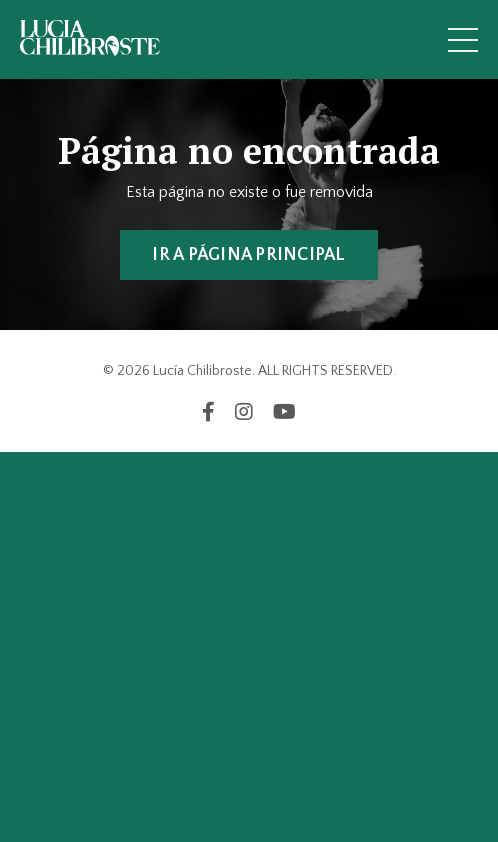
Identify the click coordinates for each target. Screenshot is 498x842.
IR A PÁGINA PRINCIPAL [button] (248, 255)
